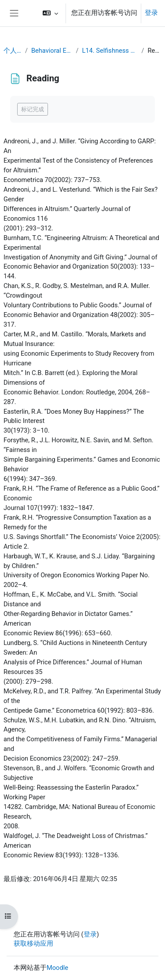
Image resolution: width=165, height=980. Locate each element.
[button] (50, 13)
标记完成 (33, 109)
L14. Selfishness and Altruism (110, 51)
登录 (151, 13)
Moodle (57, 968)
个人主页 (13, 51)
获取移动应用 (33, 944)
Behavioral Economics (52, 51)
